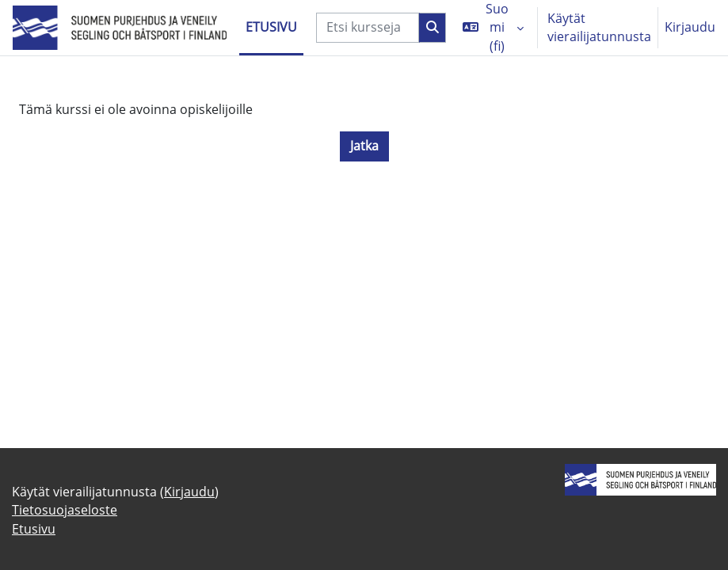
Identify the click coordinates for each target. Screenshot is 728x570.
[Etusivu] (120, 28)
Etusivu (34, 529)
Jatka (364, 146)
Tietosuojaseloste (65, 510)
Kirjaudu (690, 27)
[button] (493, 28)
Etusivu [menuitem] (271, 27)
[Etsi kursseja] (368, 27)
